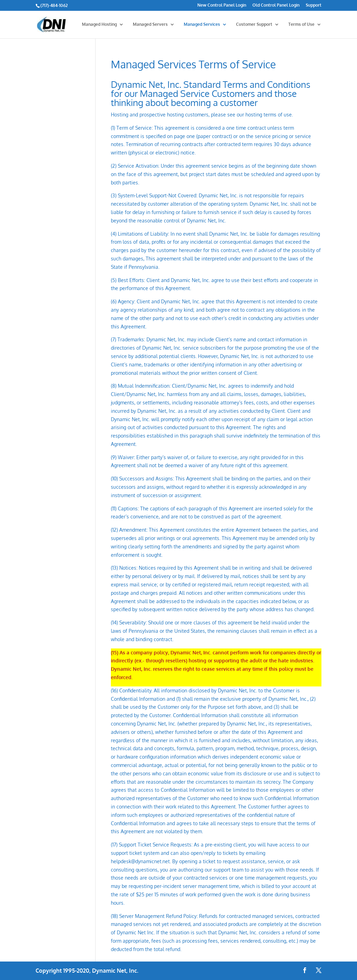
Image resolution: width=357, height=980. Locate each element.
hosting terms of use (269, 115)
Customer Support (254, 24)
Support (314, 5)
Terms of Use (301, 24)
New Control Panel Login (222, 5)
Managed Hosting (99, 24)
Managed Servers (150, 24)
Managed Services (202, 24)
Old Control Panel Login (276, 5)
